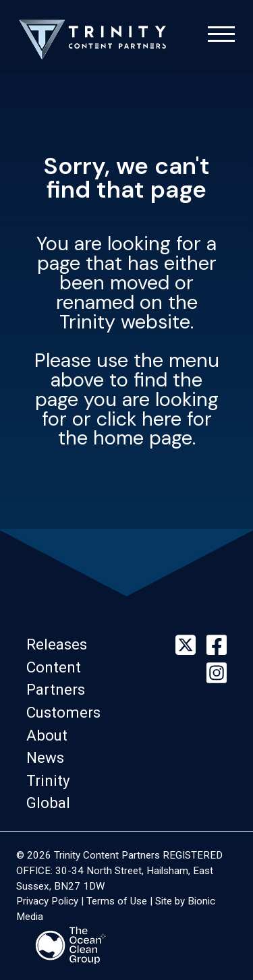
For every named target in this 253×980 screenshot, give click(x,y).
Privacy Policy (47, 901)
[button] (61, 644)
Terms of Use (117, 901)
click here (139, 419)
